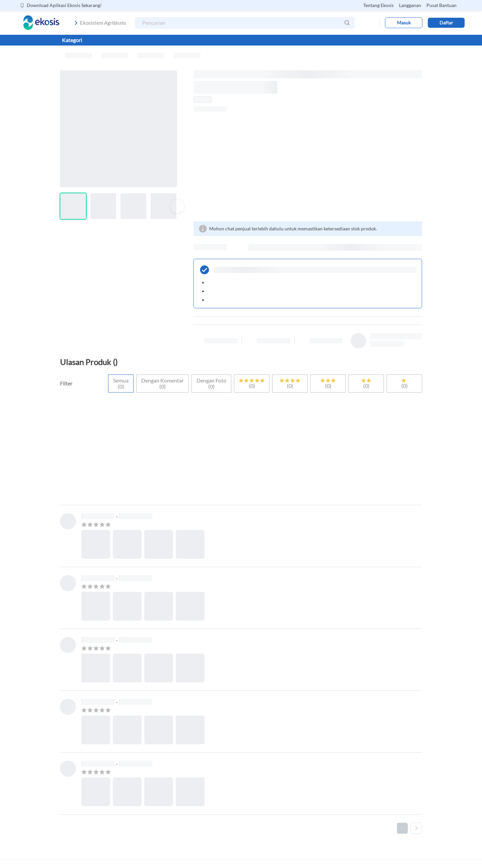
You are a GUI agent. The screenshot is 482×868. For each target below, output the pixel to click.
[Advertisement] (308, 167)
